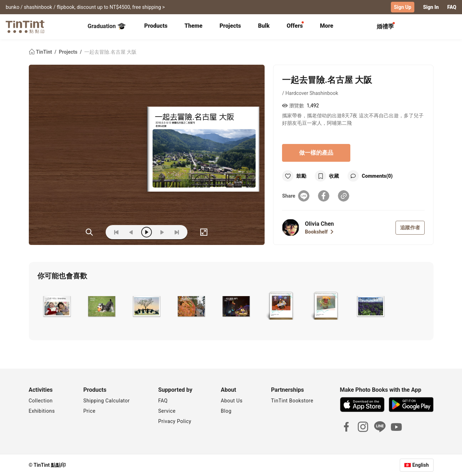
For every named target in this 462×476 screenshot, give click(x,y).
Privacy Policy (175, 421)
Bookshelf (319, 232)
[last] (177, 232)
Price (89, 411)
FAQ (452, 7)
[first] (116, 232)
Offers (295, 26)
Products (156, 26)
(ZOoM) (89, 232)
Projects (230, 26)
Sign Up (403, 7)
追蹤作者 (410, 228)
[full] (204, 232)
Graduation (107, 26)
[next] (162, 232)
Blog (226, 411)
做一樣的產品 (316, 153)
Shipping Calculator (107, 401)
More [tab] (326, 26)
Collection (41, 401)
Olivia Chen (319, 224)
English (420, 465)
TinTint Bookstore (292, 401)
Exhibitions (42, 411)
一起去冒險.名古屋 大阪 (110, 52)
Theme (193, 26)
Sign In (431, 7)
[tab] (156, 27)
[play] (147, 232)
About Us (232, 401)
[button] (57, 306)
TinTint (41, 52)
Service (167, 411)
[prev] (131, 232)
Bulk (264, 26)
